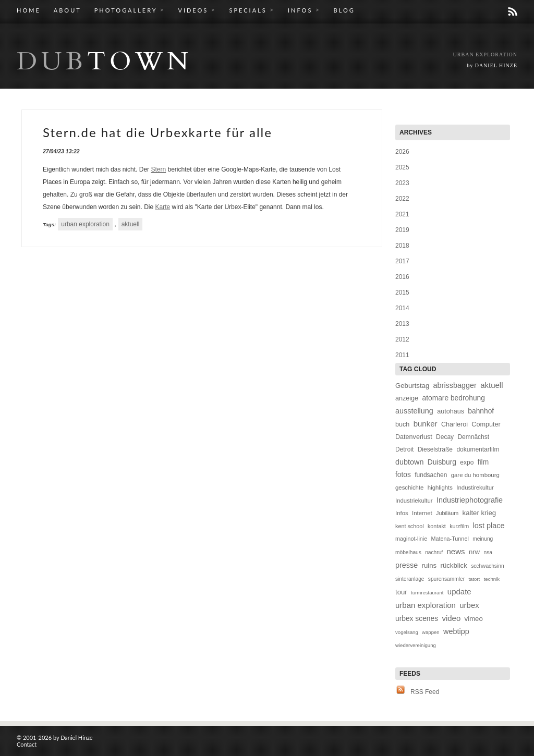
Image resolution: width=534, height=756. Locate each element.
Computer (486, 424)
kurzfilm (459, 526)
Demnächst (473, 437)
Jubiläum (447, 513)
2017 (402, 261)
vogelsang (407, 632)
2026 (402, 152)
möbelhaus (408, 552)
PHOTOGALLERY (130, 10)
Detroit (404, 449)
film (483, 462)
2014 (402, 308)
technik (492, 579)
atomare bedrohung (453, 398)
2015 (402, 292)
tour (401, 592)
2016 (402, 277)
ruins (429, 565)
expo (467, 462)
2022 (402, 199)
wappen (431, 632)
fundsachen (431, 475)
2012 (402, 339)
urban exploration (85, 224)
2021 (402, 214)
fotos (403, 475)
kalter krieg (480, 513)
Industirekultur (475, 487)
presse (406, 565)
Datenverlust (414, 437)
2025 (402, 167)
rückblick (453, 565)
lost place (489, 526)
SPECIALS (252, 10)
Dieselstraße (435, 449)
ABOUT (68, 10)
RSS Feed (425, 692)
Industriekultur (414, 501)
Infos (402, 513)
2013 (402, 324)
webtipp (456, 631)
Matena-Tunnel (450, 539)
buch (402, 424)
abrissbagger (455, 385)
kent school (410, 526)
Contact (27, 744)
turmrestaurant (427, 593)
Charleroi (454, 424)
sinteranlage (410, 579)
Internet (422, 513)
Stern (158, 169)
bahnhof (481, 411)
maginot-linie (411, 539)
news (456, 551)
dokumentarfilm (478, 449)
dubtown (409, 462)
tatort (474, 579)
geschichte (409, 487)
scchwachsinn (487, 566)
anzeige (407, 398)
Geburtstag (412, 386)
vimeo (474, 619)
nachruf (434, 552)
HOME (29, 10)
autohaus (451, 411)
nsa (488, 552)
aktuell (131, 224)
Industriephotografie (470, 500)
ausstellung (414, 411)
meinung (483, 539)
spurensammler (446, 579)
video (451, 618)
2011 (402, 355)
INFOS (304, 10)
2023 (402, 183)
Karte (162, 207)
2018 (402, 246)
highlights (440, 487)
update (459, 592)
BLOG (344, 10)
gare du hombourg (475, 475)
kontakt (437, 526)
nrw (474, 552)
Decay (445, 437)
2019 (402, 230)
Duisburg (442, 462)
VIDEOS (197, 10)
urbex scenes (417, 619)
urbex (469, 605)
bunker (426, 424)
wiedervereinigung (416, 645)
